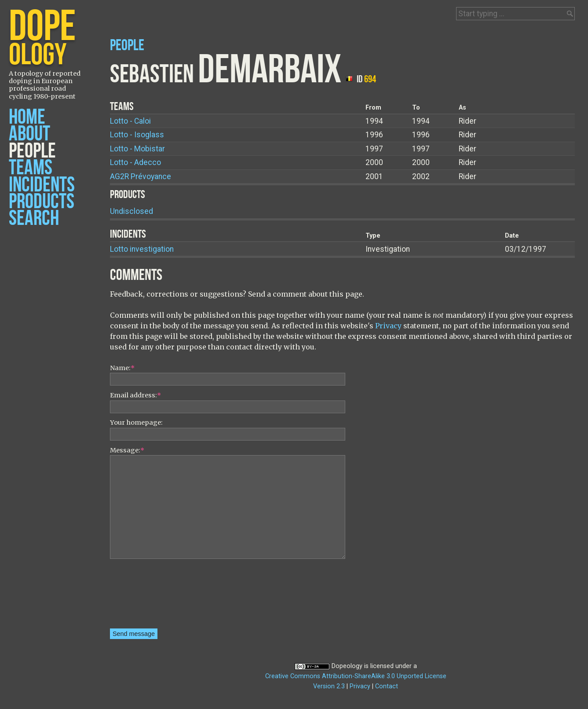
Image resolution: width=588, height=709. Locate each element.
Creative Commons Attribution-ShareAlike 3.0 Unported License (356, 676)
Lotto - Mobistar (137, 149)
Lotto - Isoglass (137, 135)
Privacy (388, 326)
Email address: (135, 395)
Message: (127, 450)
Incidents (42, 185)
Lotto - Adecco (135, 162)
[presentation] (146, 597)
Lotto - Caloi (130, 121)
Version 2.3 (329, 686)
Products (42, 202)
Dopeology (347, 666)
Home (27, 117)
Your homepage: (136, 422)
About (29, 134)
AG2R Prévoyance (141, 176)
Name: (122, 368)
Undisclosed (131, 211)
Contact (387, 686)
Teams (31, 168)
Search (34, 219)
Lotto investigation (142, 249)
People (32, 151)
